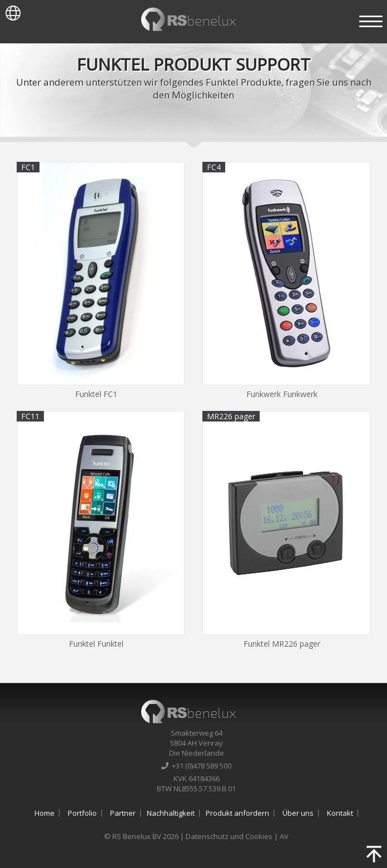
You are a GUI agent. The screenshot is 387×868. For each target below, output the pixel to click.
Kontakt (340, 813)
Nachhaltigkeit (171, 813)
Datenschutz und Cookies (229, 836)
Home (44, 813)
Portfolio (82, 813)
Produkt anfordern (237, 813)
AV (284, 836)
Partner (123, 813)
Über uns (298, 813)
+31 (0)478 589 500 (196, 766)
